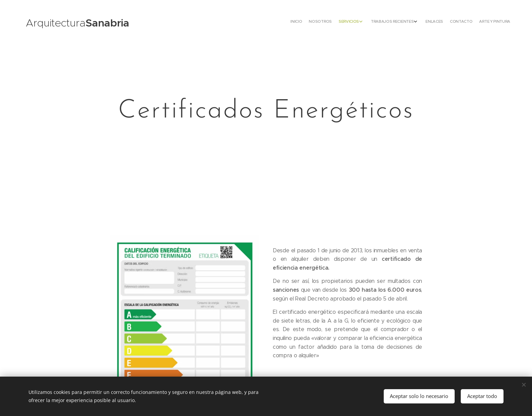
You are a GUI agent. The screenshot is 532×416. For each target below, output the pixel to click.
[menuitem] (460, 22)
